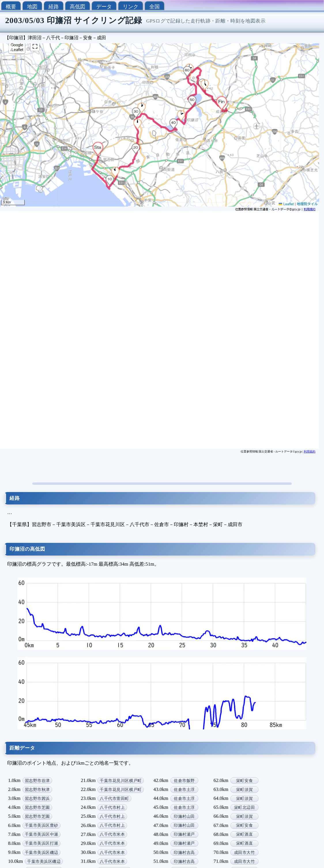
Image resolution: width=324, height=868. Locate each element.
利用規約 (310, 451)
